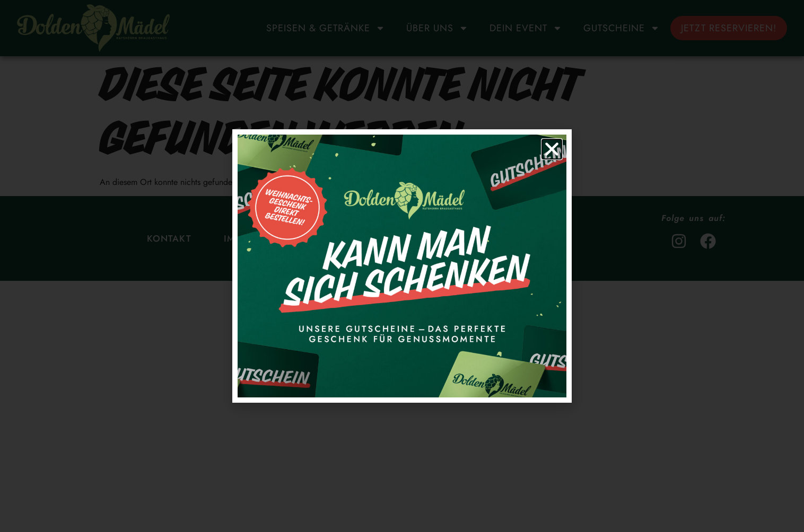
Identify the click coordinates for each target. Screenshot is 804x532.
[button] (552, 149)
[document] (402, 266)
